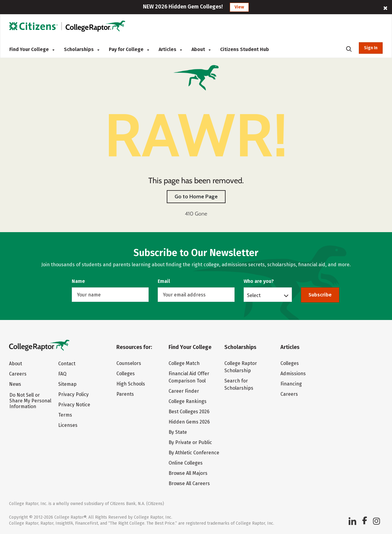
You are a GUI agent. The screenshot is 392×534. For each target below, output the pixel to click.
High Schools (131, 384)
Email (164, 281)
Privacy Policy (73, 394)
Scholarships (82, 49)
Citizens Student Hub (245, 49)
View (239, 7)
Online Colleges (186, 463)
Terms (65, 415)
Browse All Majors (188, 473)
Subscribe (320, 295)
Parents (125, 394)
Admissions (293, 374)
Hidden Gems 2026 (189, 422)
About (201, 49)
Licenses (68, 425)
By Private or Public (190, 442)
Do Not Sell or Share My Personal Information (30, 401)
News (15, 384)
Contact (67, 364)
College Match (184, 363)
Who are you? (259, 281)
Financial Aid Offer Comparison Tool (189, 377)
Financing (291, 384)
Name (78, 281)
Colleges (126, 374)
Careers (18, 374)
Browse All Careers (189, 483)
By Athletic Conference (194, 453)
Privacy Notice (74, 405)
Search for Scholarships (239, 384)
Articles (170, 49)
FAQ (62, 374)
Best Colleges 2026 (189, 412)
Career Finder (184, 391)
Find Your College (32, 49)
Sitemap (67, 384)
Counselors (129, 363)
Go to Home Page (196, 197)
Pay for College (129, 49)
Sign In (371, 48)
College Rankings (188, 401)
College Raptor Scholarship (241, 367)
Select (254, 295)
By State (178, 432)
